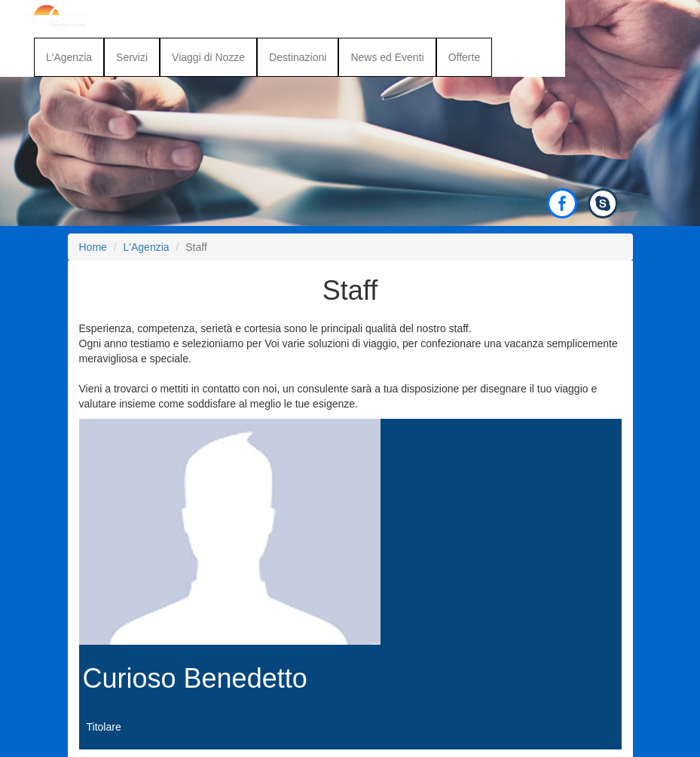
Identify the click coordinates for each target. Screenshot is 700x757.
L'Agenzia (69, 57)
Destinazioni (298, 57)
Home (93, 247)
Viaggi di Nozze (208, 57)
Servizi (132, 57)
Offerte (465, 57)
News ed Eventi (387, 57)
